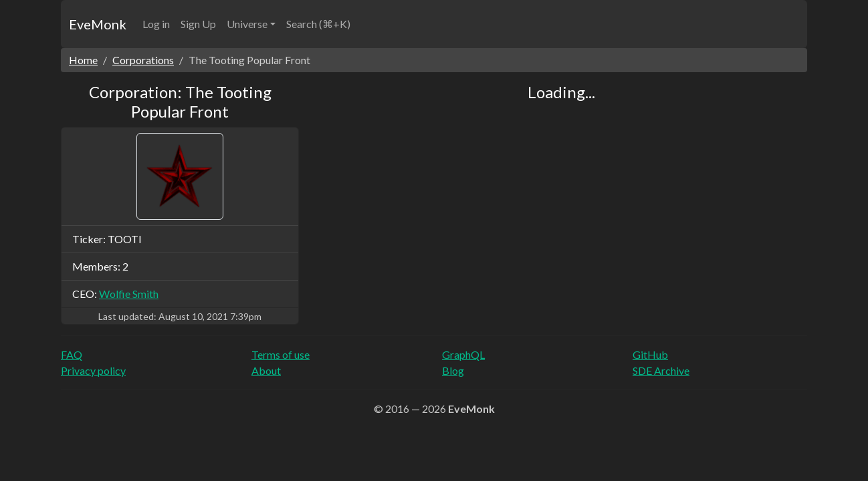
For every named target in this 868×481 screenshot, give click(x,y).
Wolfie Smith (129, 294)
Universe (247, 24)
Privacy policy (93, 370)
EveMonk (98, 24)
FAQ (72, 354)
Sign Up (198, 24)
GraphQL (463, 354)
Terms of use (281, 354)
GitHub (650, 354)
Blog (453, 370)
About (266, 370)
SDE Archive (661, 370)
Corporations (143, 60)
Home (83, 60)
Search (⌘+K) (318, 24)
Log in (156, 24)
